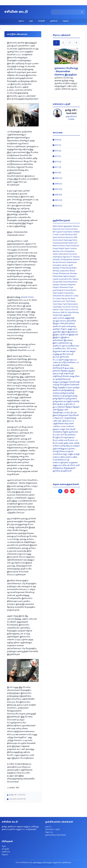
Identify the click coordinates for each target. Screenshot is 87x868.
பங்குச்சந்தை (70, 418)
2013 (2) (57, 162)
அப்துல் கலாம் (59, 321)
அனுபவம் (72, 329)
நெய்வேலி (74, 415)
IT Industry (75, 257)
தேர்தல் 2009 (63, 410)
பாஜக (62, 429)
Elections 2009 (71, 238)
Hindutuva (75, 246)
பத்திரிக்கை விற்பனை (63, 424)
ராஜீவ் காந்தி (74, 454)
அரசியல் (54, 21)
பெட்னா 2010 (59, 435)
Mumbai (74, 274)
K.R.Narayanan (67, 260)
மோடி (62, 451)
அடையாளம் (58, 318)
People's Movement (61, 287)
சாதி (61, 374)
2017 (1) (57, 145)
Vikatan (56, 315)
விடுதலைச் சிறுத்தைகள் (64, 468)
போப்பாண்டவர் (60, 440)
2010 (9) (57, 173)
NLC (71, 279)
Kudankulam (72, 263)
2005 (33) (57, 200)
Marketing (67, 268)
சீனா (77, 376)
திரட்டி (62, 404)
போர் (55, 443)
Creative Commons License (44, 865)
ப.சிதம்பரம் (58, 418)
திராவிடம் (70, 404)
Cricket (56, 235)
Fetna (75, 240)
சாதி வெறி (69, 374)
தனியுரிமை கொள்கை (56, 835)
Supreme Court (59, 301)
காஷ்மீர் (41, 21)
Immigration (69, 251)
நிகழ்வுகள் (63, 415)
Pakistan (63, 285)
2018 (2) (57, 140)
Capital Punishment (64, 232)
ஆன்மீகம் (57, 332)
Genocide (64, 243)
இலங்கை (68, 340)
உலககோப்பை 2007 (62, 349)
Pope (71, 287)
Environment (58, 240)
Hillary (62, 246)
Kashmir (76, 260)
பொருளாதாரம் (68, 438)
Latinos (64, 265)
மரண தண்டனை (66, 443)
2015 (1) (57, 156)
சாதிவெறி (58, 376)
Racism (73, 290)
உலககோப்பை (73, 346)
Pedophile (71, 285)
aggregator (68, 226)
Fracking (56, 243)
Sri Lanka (74, 296)
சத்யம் (56, 374)
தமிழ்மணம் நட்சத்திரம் (63, 402)
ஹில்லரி (67, 471)
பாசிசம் (56, 427)
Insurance (73, 254)
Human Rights (58, 249)
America (76, 226)
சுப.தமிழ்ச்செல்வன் (62, 379)
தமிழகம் (64, 393)
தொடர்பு (49, 832)
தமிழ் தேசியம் (59, 399)
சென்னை (75, 385)
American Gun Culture (62, 229)
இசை (65, 332)
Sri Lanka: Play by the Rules (64, 299)
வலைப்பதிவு (59, 457)
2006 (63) (57, 195)
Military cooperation (61, 271)
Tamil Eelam (70, 301)
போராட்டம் (73, 440)
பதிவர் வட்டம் (68, 421)
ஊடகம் (66, 351)
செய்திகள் (65, 385)
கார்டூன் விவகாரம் (17, 34)
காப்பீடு (62, 363)
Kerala (55, 263)
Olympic (56, 285)
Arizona (74, 229)
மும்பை (72, 449)
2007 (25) (57, 189)
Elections (61, 238)
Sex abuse (66, 296)
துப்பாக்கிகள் (59, 407)
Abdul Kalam (58, 226)
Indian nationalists (60, 254)
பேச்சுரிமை (70, 435)
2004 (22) (57, 206)
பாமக (63, 427)
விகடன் (66, 465)
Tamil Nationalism (70, 304)
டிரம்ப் (70, 388)
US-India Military (72, 313)
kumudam (57, 265)
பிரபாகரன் (71, 429)
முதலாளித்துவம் (60, 449)
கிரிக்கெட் (65, 365)
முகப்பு (21, 21)
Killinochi (62, 263)
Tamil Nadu (57, 304)
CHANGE (76, 232)
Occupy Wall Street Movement (65, 282)
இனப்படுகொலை (61, 343)
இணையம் (73, 332)
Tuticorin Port (70, 310)
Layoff (70, 265)
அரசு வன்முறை (69, 326)
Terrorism (66, 307)
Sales (55, 293)
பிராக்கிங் (57, 432)
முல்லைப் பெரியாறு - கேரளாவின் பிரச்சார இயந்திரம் (66, 72)
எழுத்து (56, 354)
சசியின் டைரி (16, 12)
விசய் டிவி (75, 465)
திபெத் (56, 404)
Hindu (68, 246)
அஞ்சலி (67, 315)
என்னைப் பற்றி (52, 829)
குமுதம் (72, 371)
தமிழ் (75, 396)
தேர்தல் (69, 407)
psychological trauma (61, 290)
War (61, 315)
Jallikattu (56, 260)
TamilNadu (57, 307)
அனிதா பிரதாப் (60, 329)
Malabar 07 (57, 268)
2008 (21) (57, 184)
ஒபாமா (56, 357)
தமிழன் (69, 396)
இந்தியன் (74, 335)
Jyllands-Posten (27, 297)
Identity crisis (58, 251)
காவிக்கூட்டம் (73, 363)
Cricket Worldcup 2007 (68, 235)
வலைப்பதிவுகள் (60, 463)
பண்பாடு (57, 421)
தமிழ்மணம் (72, 399)
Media (74, 268)
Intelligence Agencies (61, 257)
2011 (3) (57, 167)
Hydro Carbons (71, 249)
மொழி (56, 451)
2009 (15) (57, 178)
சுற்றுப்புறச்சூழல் (61, 382)
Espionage (68, 240)
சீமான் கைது (69, 376)
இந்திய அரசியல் (61, 335)
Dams (55, 238)
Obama (76, 279)
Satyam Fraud (63, 293)
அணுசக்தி (69, 318)
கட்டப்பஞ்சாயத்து (61, 360)
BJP (54, 232)
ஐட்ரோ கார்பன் (67, 354)
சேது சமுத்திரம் (60, 388)
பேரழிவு (56, 438)
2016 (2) (57, 151)
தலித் (77, 402)
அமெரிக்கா (70, 324)
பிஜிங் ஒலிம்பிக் (70, 432)
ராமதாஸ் (69, 451)
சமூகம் (66, 21)
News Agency (64, 276)
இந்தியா (57, 338)
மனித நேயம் (66, 446)
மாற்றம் (76, 446)
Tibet (61, 310)
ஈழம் (31, 21)
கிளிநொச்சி (58, 368)
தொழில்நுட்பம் (60, 413)
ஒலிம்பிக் (64, 357)
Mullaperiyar (64, 274)
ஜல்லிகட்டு (58, 471)
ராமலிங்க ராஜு (60, 454)
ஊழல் (73, 351)
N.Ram (55, 276)
